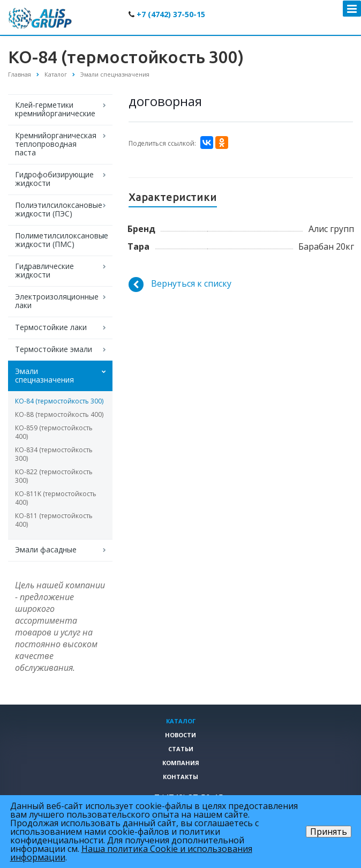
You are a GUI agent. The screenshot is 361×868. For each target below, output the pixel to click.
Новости (180, 735)
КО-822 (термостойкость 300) (54, 476)
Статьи (181, 749)
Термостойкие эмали (54, 349)
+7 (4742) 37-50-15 (171, 14)
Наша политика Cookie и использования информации (131, 853)
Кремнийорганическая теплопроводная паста (56, 144)
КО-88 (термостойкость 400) (59, 414)
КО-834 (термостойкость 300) (54, 454)
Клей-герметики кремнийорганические (55, 109)
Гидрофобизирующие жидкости (54, 179)
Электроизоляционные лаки (57, 301)
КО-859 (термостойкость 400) (54, 432)
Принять (329, 832)
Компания (181, 763)
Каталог (181, 721)
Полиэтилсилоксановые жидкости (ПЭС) (59, 209)
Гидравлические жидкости (44, 270)
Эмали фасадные (46, 549)
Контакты (180, 777)
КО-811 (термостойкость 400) (54, 520)
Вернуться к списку (180, 285)
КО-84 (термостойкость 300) (59, 401)
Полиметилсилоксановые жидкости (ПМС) (62, 240)
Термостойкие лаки (51, 327)
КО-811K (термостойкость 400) (56, 498)
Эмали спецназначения (44, 375)
